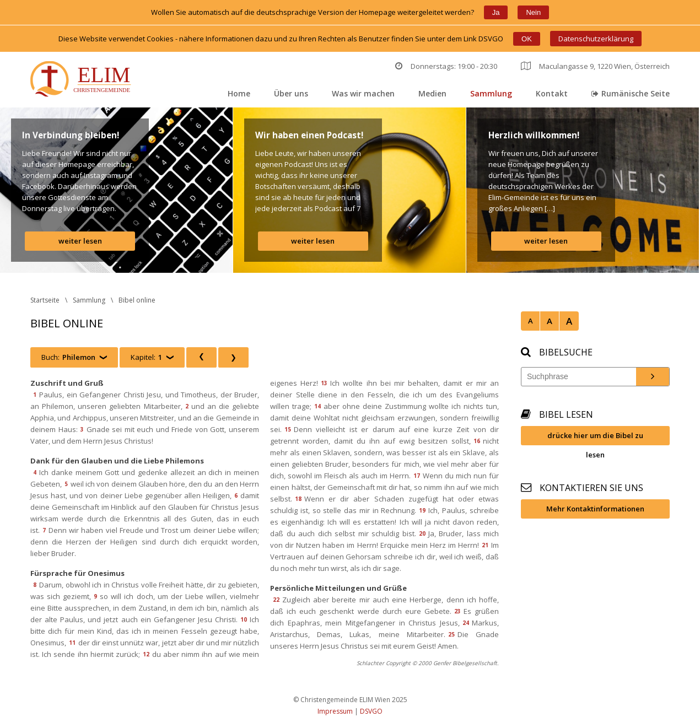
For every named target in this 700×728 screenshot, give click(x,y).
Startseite (45, 300)
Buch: (68, 357)
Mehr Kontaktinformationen (595, 509)
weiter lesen (80, 241)
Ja (496, 12)
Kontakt (552, 93)
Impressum (335, 711)
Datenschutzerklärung (596, 39)
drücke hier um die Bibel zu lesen (595, 438)
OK (527, 39)
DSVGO (371, 711)
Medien (432, 93)
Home (239, 93)
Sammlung (491, 93)
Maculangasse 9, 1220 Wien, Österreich (595, 66)
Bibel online (137, 300)
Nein (533, 12)
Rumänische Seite (631, 93)
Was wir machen (363, 93)
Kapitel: (146, 357)
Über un (291, 93)
